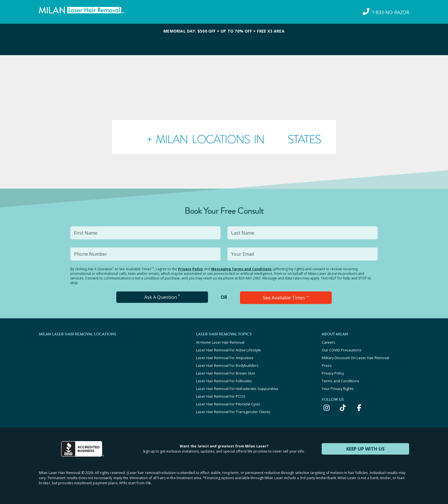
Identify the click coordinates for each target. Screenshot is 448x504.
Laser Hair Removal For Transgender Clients (233, 412)
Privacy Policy (191, 269)
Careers (329, 342)
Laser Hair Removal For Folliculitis (224, 381)
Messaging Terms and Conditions (241, 269)
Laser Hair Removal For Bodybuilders (227, 365)
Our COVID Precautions (342, 350)
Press (327, 365)
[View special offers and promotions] (224, 39)
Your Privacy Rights (338, 389)
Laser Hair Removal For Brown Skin (226, 373)
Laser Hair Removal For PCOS (221, 396)
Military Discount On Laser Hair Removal (355, 358)
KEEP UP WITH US (365, 449)
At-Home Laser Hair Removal (220, 342)
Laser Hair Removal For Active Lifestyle (228, 350)
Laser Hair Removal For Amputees (225, 358)
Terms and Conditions (341, 381)
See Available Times (286, 298)
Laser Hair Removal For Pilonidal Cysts (228, 404)
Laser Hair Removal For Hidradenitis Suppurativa (237, 389)
